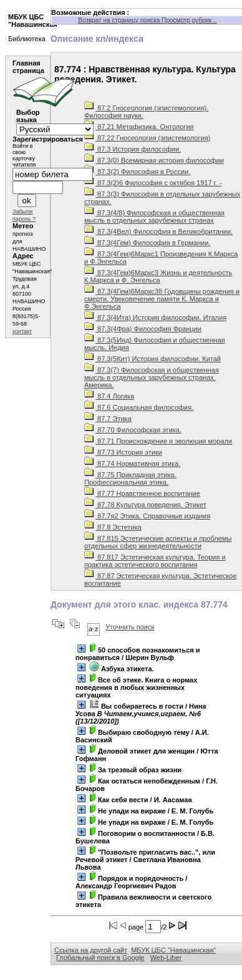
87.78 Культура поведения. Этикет (145, 505)
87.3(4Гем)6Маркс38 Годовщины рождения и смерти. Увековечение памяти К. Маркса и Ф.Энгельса (162, 299)
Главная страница (28, 67)
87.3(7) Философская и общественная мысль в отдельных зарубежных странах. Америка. (152, 377)
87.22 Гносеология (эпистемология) (147, 138)
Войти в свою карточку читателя (24, 155)
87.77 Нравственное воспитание (142, 493)
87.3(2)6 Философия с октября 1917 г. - (153, 183)
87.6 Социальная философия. (139, 407)
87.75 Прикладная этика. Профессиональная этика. (130, 478)
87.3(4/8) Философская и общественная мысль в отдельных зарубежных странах (154, 216)
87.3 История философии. (133, 149)
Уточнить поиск (130, 627)
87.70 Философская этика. (133, 430)
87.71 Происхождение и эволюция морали (158, 441)
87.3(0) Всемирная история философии (154, 160)
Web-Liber (166, 958)
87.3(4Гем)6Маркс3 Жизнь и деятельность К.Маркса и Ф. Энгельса (158, 276)
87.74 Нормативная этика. (132, 463)
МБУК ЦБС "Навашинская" (173, 950)
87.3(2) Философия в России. (137, 172)
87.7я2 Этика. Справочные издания (147, 516)
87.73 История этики (123, 452)
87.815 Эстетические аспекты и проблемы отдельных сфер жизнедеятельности (158, 542)
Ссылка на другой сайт (91, 950)
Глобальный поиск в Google (100, 958)
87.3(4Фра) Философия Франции (143, 329)
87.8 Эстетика (113, 527)
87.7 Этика (108, 419)
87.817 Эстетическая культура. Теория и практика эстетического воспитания (155, 561)
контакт (22, 331)
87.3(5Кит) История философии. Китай (152, 359)
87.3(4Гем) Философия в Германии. (147, 243)
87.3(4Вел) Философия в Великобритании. (158, 231)
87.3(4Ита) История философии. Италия (155, 318)
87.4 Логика (109, 396)
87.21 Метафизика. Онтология (139, 127)
